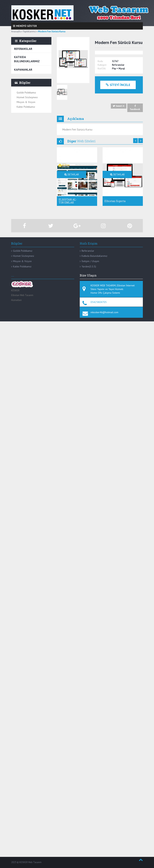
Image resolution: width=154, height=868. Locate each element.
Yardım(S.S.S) (89, 266)
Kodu (100, 61)
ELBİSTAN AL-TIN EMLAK (68, 201)
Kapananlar (23, 70)
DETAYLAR (72, 174)
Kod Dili (102, 69)
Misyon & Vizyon (26, 102)
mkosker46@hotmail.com (104, 312)
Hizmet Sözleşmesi (27, 97)
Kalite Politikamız (26, 107)
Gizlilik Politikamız (26, 93)
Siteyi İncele (118, 85)
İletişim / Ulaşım (90, 261)
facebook (135, 108)
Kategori (102, 65)
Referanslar (23, 49)
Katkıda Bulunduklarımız (27, 59)
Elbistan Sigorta (115, 201)
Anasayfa (16, 31)
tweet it (119, 106)
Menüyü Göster (25, 26)
